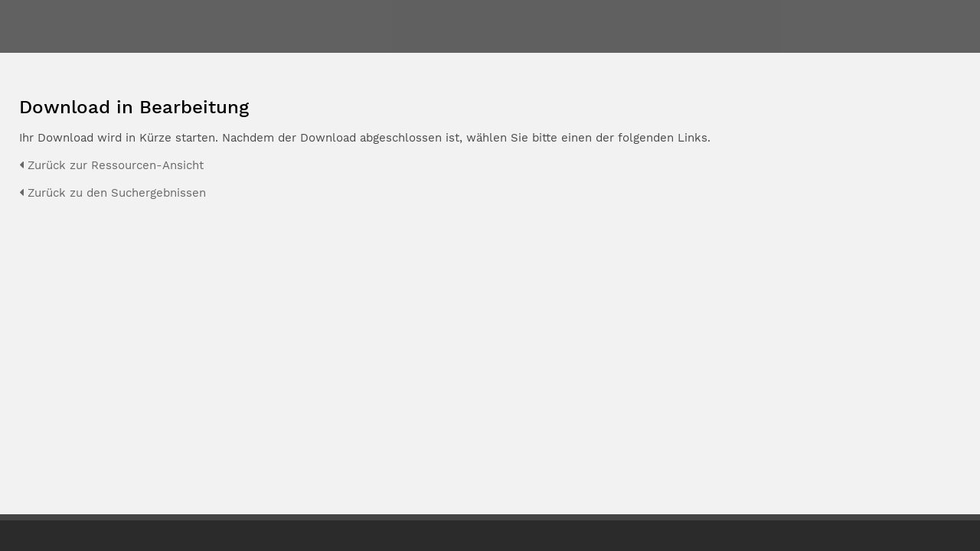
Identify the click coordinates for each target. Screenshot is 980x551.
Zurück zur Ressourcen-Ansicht (111, 165)
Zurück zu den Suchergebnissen (113, 193)
